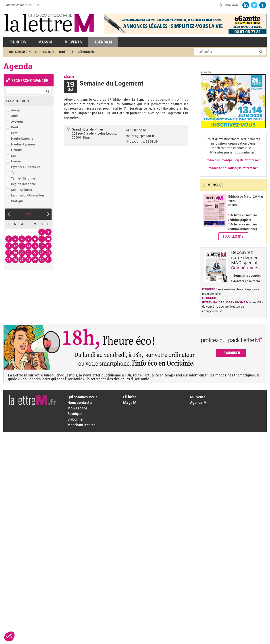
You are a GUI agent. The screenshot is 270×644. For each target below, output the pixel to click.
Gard (15, 127)
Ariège (16, 110)
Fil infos (130, 397)
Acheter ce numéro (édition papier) (243, 217)
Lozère (16, 161)
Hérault (17, 150)
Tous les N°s (233, 236)
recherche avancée (30, 80)
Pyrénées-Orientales (26, 167)
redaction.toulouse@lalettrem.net (233, 168)
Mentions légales (81, 425)
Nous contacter (80, 402)
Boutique (66, 52)
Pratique (17, 201)
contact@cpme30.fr (140, 136)
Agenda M (103, 42)
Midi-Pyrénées (22, 190)
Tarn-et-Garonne (23, 178)
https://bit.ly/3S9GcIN (142, 141)
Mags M (45, 42)
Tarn (14, 173)
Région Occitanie (24, 184)
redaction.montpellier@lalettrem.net (233, 160)
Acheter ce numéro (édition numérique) (243, 227)
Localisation (18, 101)
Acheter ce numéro (247, 281)
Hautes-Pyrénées (24, 144)
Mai (29, 214)
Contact (48, 52)
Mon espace (77, 408)
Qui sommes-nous (23, 52)
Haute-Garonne (22, 138)
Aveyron (17, 122)
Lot (14, 156)
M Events (73, 42)
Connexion (230, 5)
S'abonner (86, 52)
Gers (14, 133)
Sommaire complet (247, 275)
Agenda (18, 66)
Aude (15, 116)
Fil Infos (18, 42)
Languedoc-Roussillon (28, 195)
